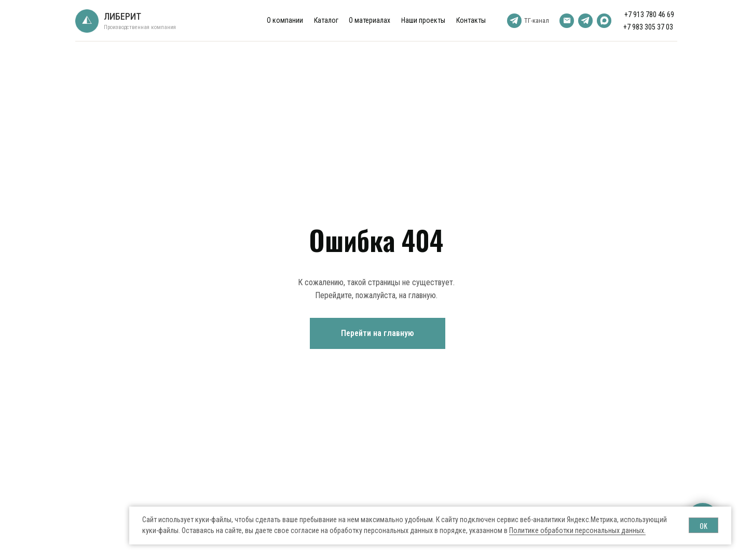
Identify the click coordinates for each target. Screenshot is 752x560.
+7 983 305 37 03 (648, 27)
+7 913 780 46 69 (649, 15)
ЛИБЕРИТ (122, 16)
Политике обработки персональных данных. (577, 530)
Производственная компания (140, 27)
